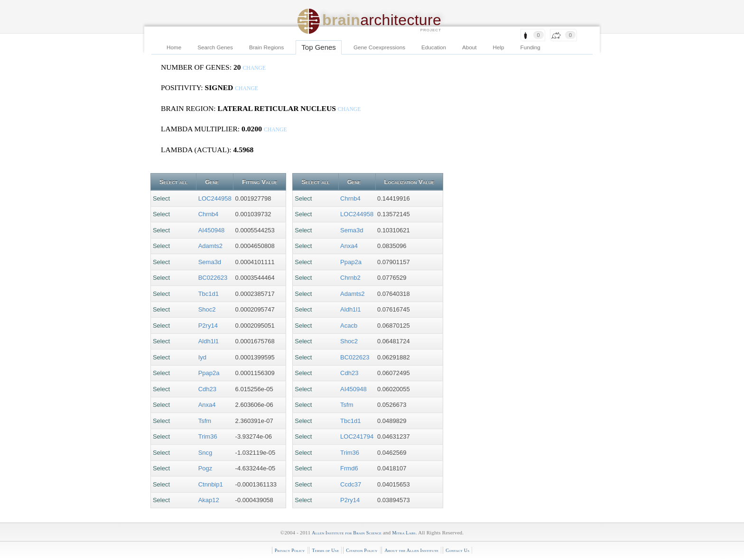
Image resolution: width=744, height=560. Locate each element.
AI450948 (212, 230)
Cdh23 (207, 389)
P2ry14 (208, 326)
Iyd (202, 357)
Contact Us (457, 550)
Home (174, 47)
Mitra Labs (404, 533)
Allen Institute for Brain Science (347, 533)
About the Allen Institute (411, 550)
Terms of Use (325, 550)
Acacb (349, 326)
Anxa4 (207, 405)
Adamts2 (210, 246)
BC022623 (213, 278)
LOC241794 (357, 436)
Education (434, 47)
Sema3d (210, 262)
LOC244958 (215, 198)
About (470, 47)
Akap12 (209, 500)
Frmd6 (349, 468)
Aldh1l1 (209, 341)
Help (499, 47)
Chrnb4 (209, 214)
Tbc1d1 (209, 294)
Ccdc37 (351, 484)
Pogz (205, 468)
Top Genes (319, 47)
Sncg (205, 453)
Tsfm (205, 421)
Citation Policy (362, 550)
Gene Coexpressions (379, 47)
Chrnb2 (350, 278)
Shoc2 (207, 309)
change (254, 68)
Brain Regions (266, 47)
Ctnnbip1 (211, 484)
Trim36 (208, 436)
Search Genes (215, 47)
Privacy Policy (290, 550)
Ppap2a (209, 373)
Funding (530, 47)
